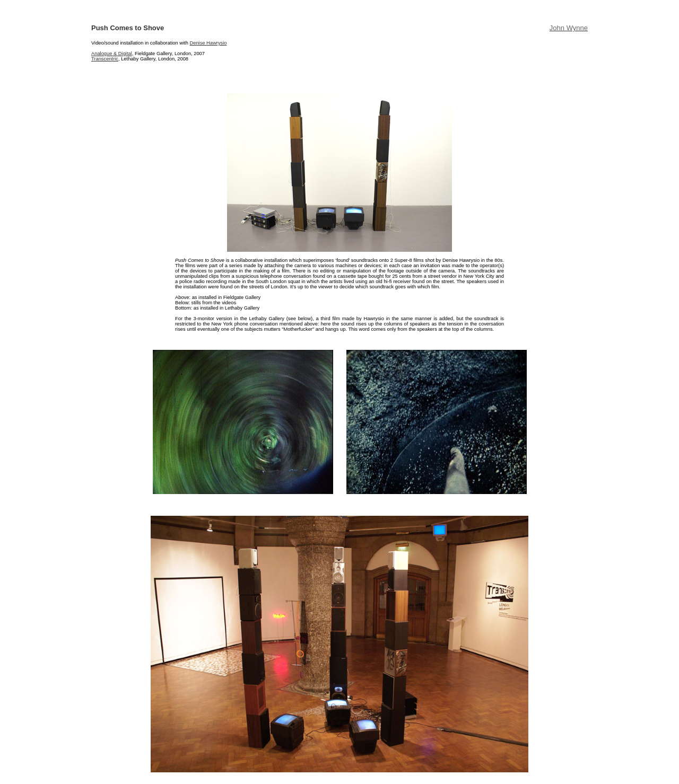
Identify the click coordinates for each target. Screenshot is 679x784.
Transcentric (105, 59)
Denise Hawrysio (208, 43)
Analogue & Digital (112, 54)
